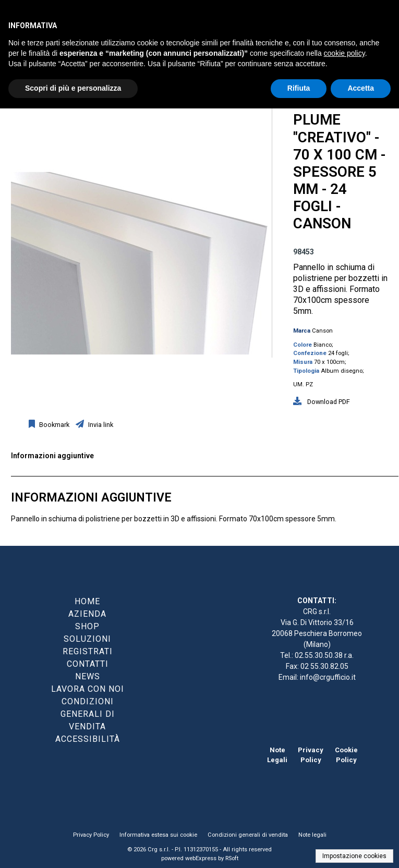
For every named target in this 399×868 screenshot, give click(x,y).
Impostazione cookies (354, 856)
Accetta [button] (361, 88)
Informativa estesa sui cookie (158, 835)
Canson (322, 331)
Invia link (100, 425)
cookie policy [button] (344, 53)
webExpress (201, 858)
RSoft (232, 858)
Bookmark (53, 425)
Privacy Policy (91, 835)
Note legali (312, 835)
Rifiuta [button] (299, 88)
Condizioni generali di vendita (248, 835)
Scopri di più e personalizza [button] (73, 88)
